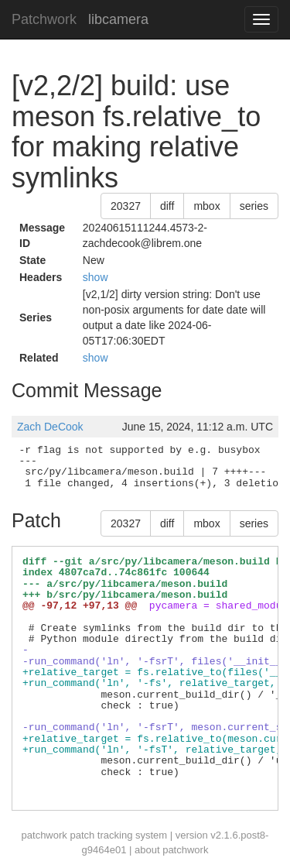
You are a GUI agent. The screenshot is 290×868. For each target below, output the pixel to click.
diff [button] (167, 206)
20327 (126, 206)
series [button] (254, 206)
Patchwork (44, 19)
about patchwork (171, 850)
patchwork (44, 835)
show (96, 277)
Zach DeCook (50, 427)
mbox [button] (206, 206)
